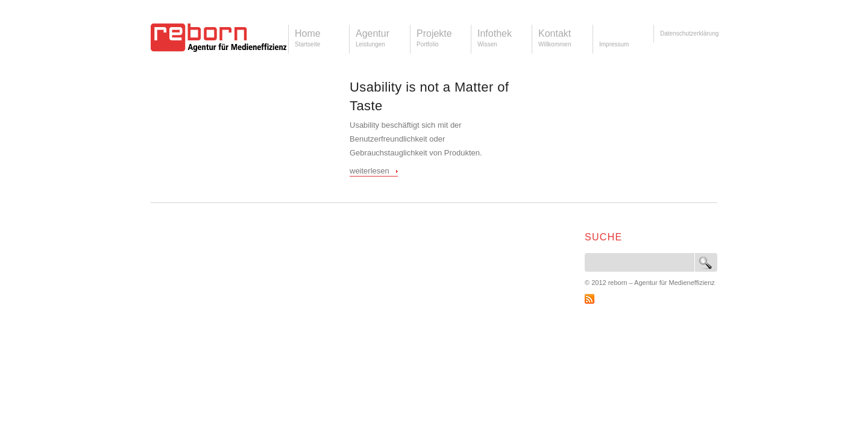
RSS (590, 299)
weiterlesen (370, 171)
